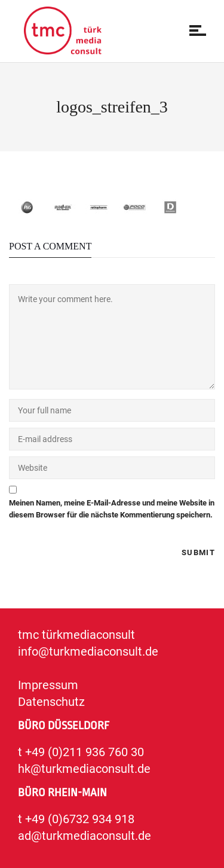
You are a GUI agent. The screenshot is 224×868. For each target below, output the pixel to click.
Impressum (48, 685)
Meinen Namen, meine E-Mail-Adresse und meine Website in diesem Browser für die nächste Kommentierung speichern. (112, 509)
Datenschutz (51, 702)
